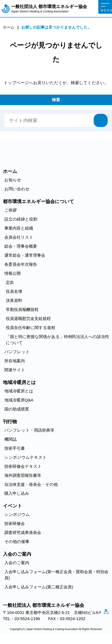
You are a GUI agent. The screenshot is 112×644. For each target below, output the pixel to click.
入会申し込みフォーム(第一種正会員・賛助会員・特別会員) (56, 575)
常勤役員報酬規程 (22, 310)
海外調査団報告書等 (23, 475)
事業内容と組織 (19, 228)
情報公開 (13, 273)
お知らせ (13, 180)
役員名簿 (14, 291)
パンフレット (17, 352)
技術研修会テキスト (23, 466)
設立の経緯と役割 (21, 219)
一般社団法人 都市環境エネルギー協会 (49, 9)
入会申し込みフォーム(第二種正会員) (39, 587)
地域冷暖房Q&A (19, 400)
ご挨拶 (11, 210)
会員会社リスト (19, 237)
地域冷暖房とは (19, 391)
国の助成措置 (17, 409)
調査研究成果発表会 (23, 533)
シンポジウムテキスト (26, 457)
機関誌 (10, 439)
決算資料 (14, 300)
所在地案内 (15, 361)
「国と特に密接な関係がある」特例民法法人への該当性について (57, 340)
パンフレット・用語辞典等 (29, 430)
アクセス (7, 619)
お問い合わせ (17, 189)
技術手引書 (15, 448)
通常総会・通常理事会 (25, 255)
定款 (10, 282)
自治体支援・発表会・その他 (31, 484)
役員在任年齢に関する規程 (31, 328)
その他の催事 (17, 542)
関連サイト (15, 370)
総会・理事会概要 (21, 246)
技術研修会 (15, 524)
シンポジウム (17, 514)
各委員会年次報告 (21, 264)
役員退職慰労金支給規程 (28, 319)
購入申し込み (17, 493)
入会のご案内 (17, 563)
